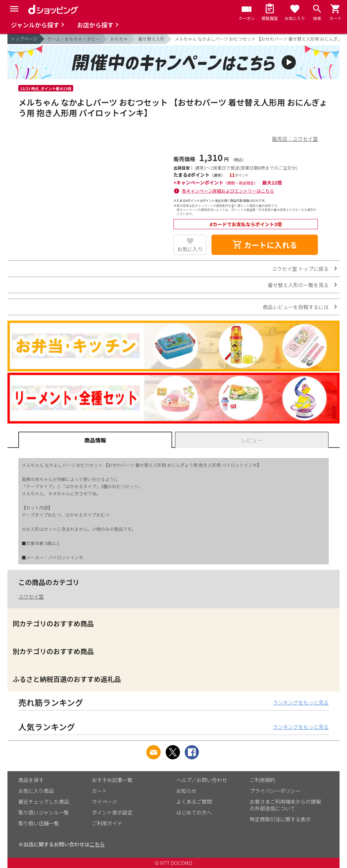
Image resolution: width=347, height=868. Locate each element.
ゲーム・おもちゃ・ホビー (74, 39)
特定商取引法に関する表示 (280, 819)
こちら (97, 844)
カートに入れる (265, 245)
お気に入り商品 (36, 791)
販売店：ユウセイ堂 (295, 139)
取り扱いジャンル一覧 (44, 812)
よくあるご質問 (194, 801)
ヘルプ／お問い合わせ (202, 780)
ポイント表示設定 (112, 812)
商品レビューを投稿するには (296, 307)
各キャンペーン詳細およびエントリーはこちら (228, 191)
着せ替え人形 (151, 39)
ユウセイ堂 (31, 596)
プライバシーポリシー (275, 791)
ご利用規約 (262, 780)
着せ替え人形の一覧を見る (298, 285)
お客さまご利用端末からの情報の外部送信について (285, 805)
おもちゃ (119, 39)
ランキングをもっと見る (301, 702)
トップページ (24, 39)
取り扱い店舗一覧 (39, 823)
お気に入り (190, 249)
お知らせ (186, 791)
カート (99, 791)
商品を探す (31, 780)
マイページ (105, 801)
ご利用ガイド (107, 823)
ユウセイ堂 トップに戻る (300, 269)
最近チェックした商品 (44, 801)
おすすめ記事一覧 (112, 780)
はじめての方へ (194, 812)
